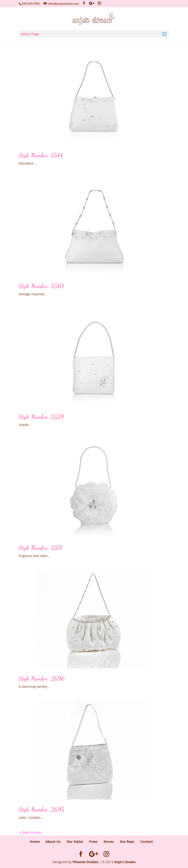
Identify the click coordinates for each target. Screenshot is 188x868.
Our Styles (75, 842)
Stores (109, 842)
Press (93, 842)
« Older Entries (30, 832)
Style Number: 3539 (41, 417)
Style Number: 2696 (42, 678)
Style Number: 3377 (40, 548)
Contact (147, 842)
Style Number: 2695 (41, 809)
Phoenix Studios (86, 862)
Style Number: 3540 (41, 286)
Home (35, 842)
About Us (53, 842)
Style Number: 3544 (41, 155)
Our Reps (127, 842)
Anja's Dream (125, 862)
